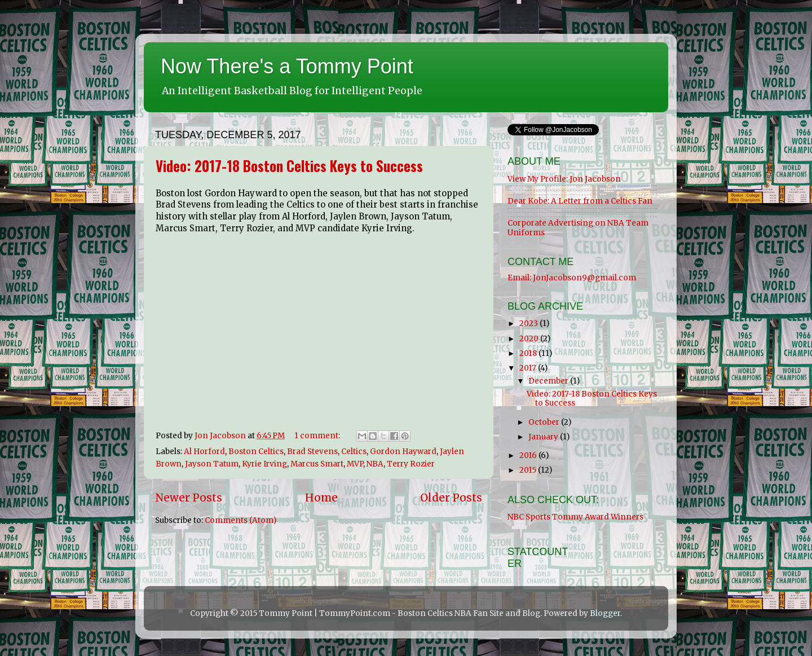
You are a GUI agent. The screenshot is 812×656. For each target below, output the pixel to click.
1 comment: (318, 436)
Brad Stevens (312, 452)
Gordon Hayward (403, 452)
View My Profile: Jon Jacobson (564, 179)
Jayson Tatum (212, 464)
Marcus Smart (317, 464)
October (545, 422)
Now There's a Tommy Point (287, 66)
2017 (529, 368)
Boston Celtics (256, 452)
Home (321, 497)
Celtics (354, 452)
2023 (529, 323)
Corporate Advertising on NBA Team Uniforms (578, 228)
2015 (529, 470)
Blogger (605, 613)
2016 (529, 455)
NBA (375, 464)
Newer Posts (189, 497)
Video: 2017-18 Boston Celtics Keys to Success (289, 166)
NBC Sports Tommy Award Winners (575, 517)
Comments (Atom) (240, 520)
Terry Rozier (411, 464)
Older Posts (451, 497)
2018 (529, 353)
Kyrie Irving (264, 464)
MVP (355, 464)
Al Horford (204, 452)
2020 (530, 339)
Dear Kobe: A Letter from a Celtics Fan (580, 201)
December (549, 381)
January (544, 437)
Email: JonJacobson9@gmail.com (572, 278)
